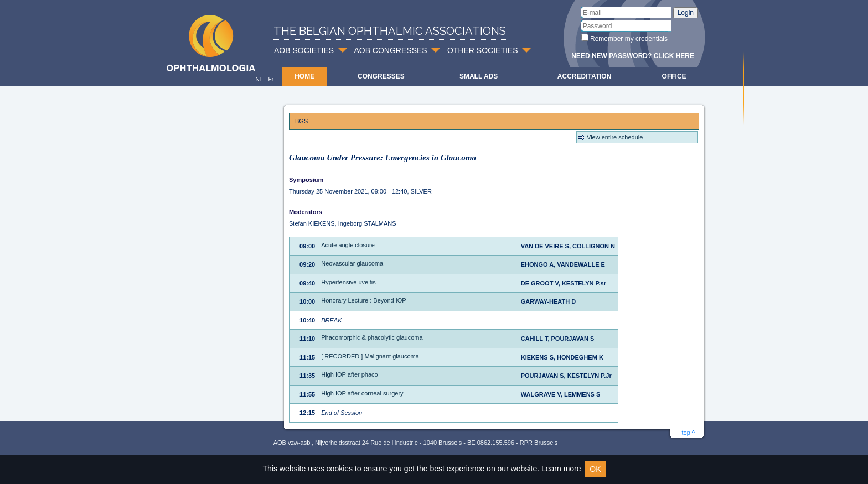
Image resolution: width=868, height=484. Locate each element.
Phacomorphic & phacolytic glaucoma (372, 337)
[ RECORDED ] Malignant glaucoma (370, 356)
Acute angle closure (348, 245)
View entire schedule (615, 137)
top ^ (688, 433)
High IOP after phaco (350, 374)
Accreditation (585, 76)
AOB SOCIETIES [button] (304, 50)
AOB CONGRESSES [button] (390, 50)
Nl (258, 79)
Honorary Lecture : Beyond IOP (363, 300)
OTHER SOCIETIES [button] (483, 50)
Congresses (381, 76)
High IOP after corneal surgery (362, 393)
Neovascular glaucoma (352, 263)
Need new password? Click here (633, 56)
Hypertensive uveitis (348, 282)
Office (674, 76)
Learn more (561, 469)
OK (595, 469)
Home (304, 76)
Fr (271, 79)
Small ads (479, 76)
